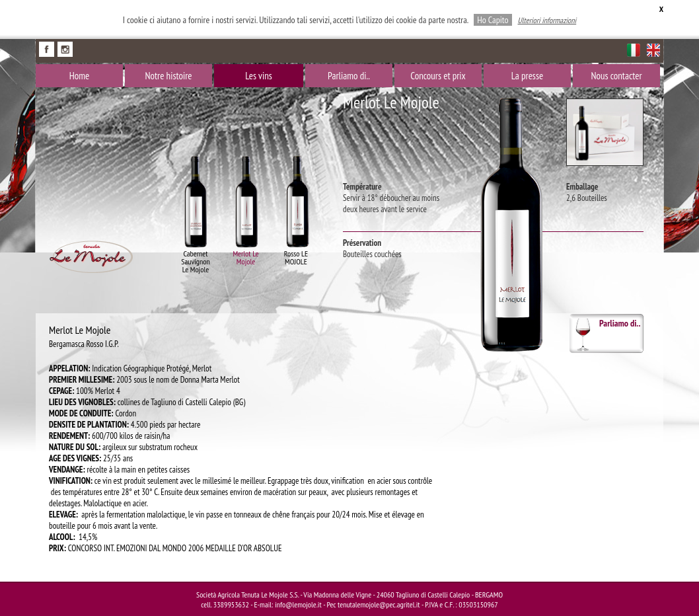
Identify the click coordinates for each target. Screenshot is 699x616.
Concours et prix (438, 76)
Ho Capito (493, 20)
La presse (527, 76)
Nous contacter (616, 76)
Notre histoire (168, 76)
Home (79, 76)
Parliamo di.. (349, 76)
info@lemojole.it (298, 604)
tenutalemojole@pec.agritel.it (379, 604)
